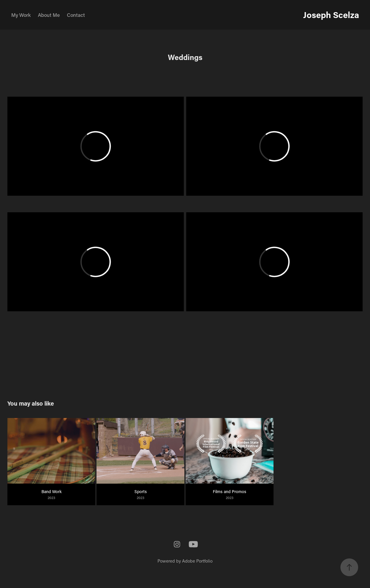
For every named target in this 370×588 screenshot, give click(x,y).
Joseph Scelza (331, 15)
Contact (76, 15)
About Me (49, 15)
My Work (21, 15)
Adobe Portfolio (197, 561)
